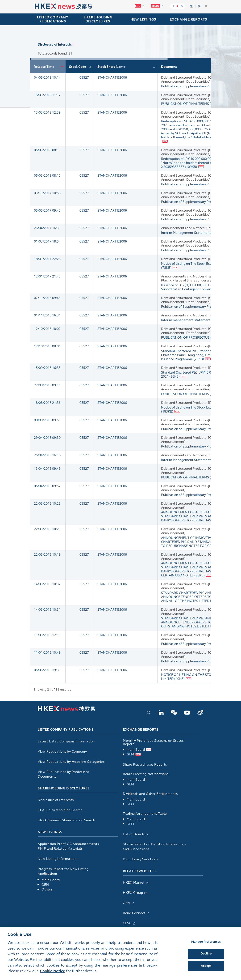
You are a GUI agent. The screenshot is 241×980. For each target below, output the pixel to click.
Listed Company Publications (53, 19)
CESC (127, 923)
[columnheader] (48, 67)
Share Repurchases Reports (145, 765)
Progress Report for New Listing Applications (63, 871)
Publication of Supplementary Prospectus (193, 86)
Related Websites (139, 871)
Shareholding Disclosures (64, 788)
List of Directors (136, 834)
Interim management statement (186, 320)
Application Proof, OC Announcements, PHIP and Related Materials (69, 846)
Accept (206, 970)
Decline (206, 958)
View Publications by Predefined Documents (64, 774)
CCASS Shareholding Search (60, 810)
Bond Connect (134, 913)
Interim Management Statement (186, 233)
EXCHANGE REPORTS (188, 19)
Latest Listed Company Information (66, 741)
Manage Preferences (206, 946)
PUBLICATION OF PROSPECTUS (186, 338)
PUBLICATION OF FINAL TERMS (185, 104)
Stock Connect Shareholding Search (66, 820)
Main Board (51, 880)
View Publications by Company (62, 752)
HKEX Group (133, 893)
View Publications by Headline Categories (71, 762)
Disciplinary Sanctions (140, 859)
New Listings (50, 832)
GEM (45, 885)
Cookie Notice (53, 975)
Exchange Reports (141, 730)
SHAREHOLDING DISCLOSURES (98, 19)
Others (47, 889)
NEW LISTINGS (143, 19)
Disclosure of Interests (55, 45)
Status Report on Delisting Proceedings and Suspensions (154, 847)
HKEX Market (134, 883)
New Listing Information (57, 859)
